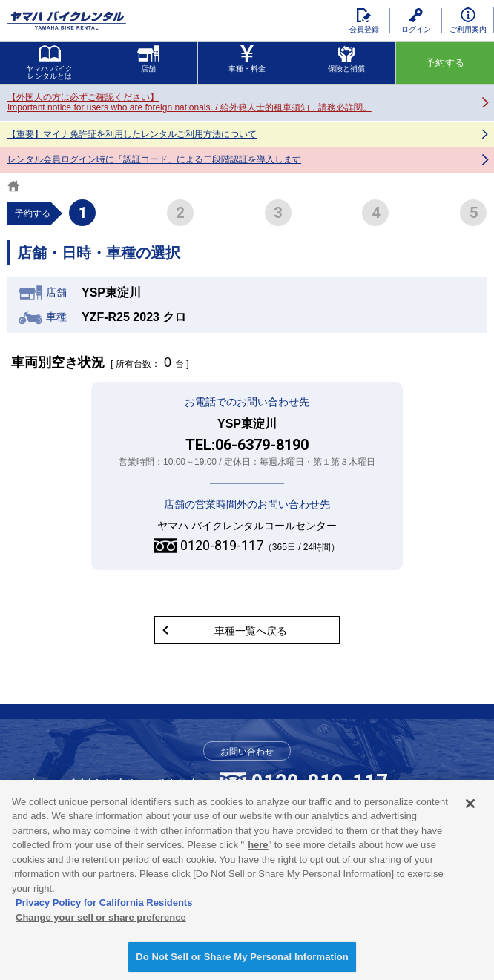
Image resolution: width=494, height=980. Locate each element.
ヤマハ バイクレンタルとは (49, 63)
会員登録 (364, 21)
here (258, 845)
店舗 (148, 59)
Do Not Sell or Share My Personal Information (242, 957)
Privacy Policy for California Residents (104, 903)
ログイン (416, 21)
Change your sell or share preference (101, 917)
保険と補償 (346, 59)
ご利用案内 (468, 20)
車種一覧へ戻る (251, 631)
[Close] (470, 804)
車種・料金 (247, 59)
